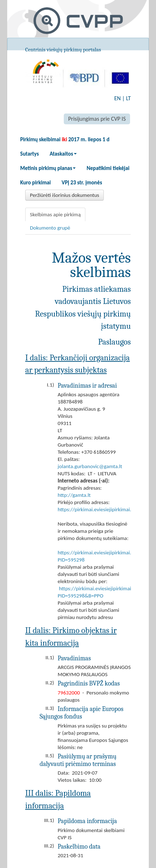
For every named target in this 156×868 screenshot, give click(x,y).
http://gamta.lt (74, 495)
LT (128, 98)
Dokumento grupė (50, 228)
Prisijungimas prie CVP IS (97, 119)
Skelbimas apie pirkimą (55, 214)
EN (117, 98)
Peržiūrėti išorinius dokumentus (64, 195)
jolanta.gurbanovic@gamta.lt (90, 466)
